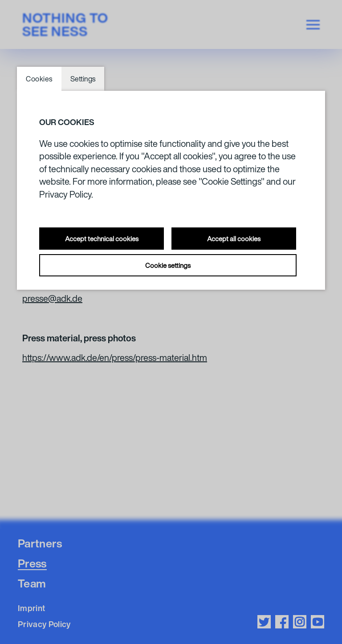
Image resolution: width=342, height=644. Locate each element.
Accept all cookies (234, 239)
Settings (83, 79)
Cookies (39, 79)
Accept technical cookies (102, 239)
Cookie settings (168, 265)
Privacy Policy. (66, 194)
